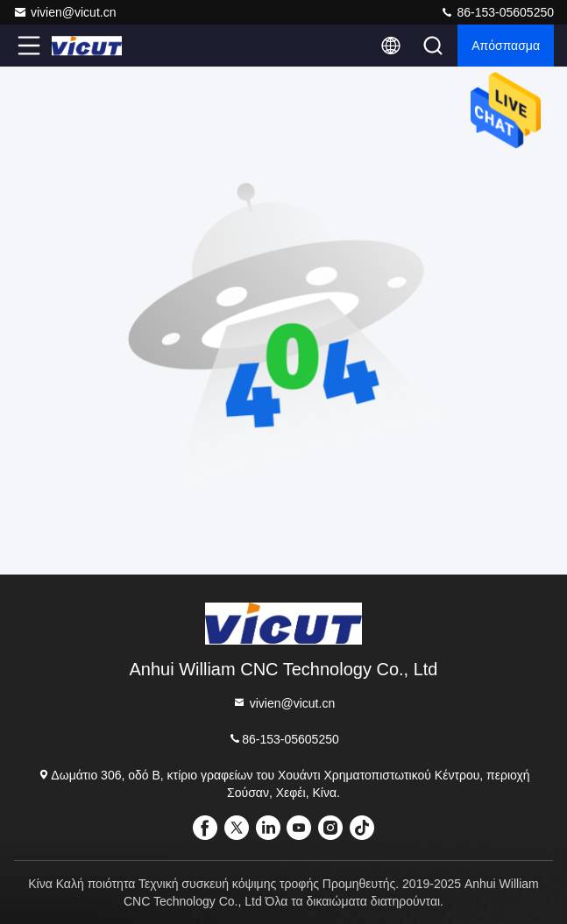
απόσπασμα (506, 46)
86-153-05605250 (497, 12)
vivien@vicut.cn (64, 12)
